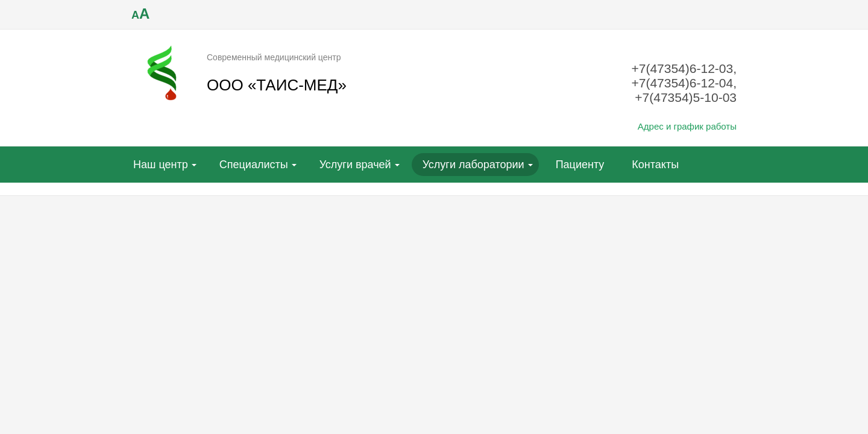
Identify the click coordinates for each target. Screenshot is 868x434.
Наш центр (161, 165)
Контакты (655, 165)
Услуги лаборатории (473, 165)
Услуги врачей (355, 165)
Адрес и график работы (687, 126)
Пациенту (580, 165)
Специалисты (254, 165)
